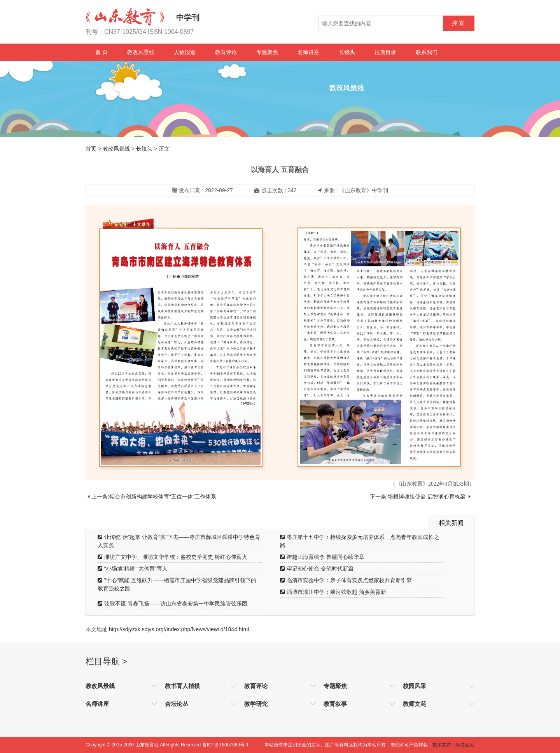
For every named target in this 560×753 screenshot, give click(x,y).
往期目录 (385, 52)
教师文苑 (415, 704)
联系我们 (427, 52)
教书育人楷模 (182, 686)
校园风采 (415, 686)
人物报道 (185, 52)
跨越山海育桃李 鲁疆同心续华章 (322, 557)
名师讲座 (308, 52)
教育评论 (226, 52)
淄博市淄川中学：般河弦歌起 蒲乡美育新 (333, 592)
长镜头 (347, 52)
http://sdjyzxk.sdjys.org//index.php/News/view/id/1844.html (179, 629)
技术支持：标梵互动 (453, 745)
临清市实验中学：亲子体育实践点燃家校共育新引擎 (346, 580)
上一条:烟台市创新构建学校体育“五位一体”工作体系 (152, 497)
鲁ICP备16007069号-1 (226, 745)
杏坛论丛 (177, 704)
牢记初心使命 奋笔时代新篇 (317, 569)
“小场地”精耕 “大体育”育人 (133, 569)
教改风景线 (141, 52)
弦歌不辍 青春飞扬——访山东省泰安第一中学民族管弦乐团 (172, 604)
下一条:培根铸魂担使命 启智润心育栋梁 (420, 497)
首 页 (101, 52)
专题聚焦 (267, 52)
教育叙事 (335, 704)
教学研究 (256, 704)
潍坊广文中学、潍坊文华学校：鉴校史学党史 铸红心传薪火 (172, 557)
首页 (91, 149)
